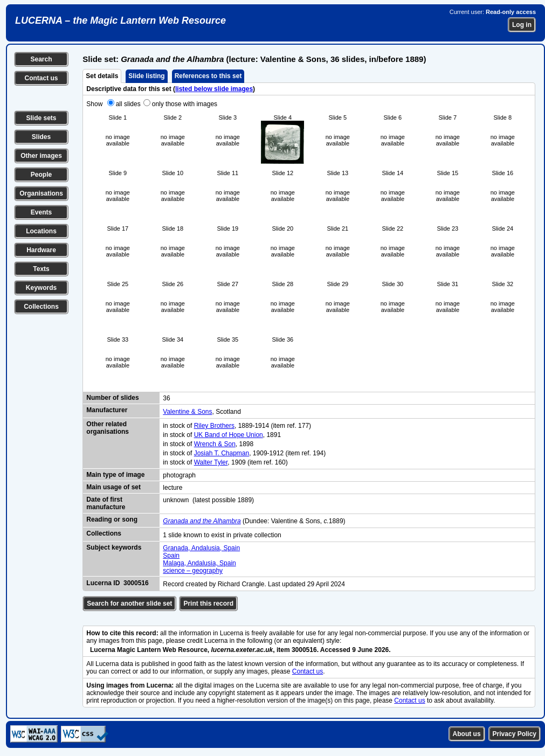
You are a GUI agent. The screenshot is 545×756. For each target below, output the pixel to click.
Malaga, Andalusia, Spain (199, 563)
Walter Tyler (211, 462)
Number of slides (112, 398)
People (41, 175)
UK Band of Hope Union (229, 435)
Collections (41, 307)
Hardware (41, 250)
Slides (41, 137)
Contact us (41, 78)
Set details (102, 76)
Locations (41, 231)
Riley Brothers (214, 426)
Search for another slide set (129, 604)
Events (41, 212)
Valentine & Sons (187, 412)
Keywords (41, 288)
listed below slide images (214, 89)
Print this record (208, 604)
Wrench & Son (215, 444)
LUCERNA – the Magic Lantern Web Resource (120, 20)
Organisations (41, 193)
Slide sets (41, 118)
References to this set (208, 76)
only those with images (185, 104)
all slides (128, 104)
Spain (171, 556)
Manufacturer (107, 410)
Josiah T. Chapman (222, 453)
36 (166, 398)
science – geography (193, 571)
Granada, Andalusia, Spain (201, 548)
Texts (41, 269)
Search (41, 59)
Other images (41, 156)
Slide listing (146, 76)
